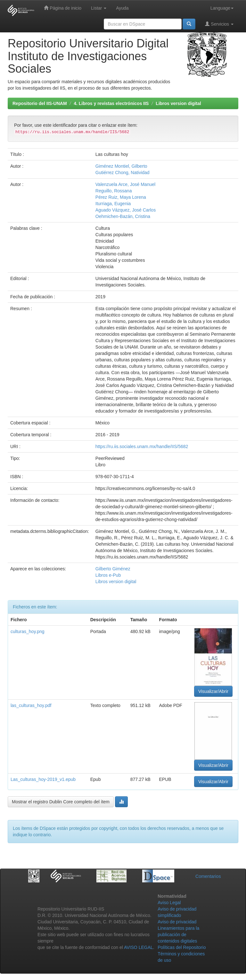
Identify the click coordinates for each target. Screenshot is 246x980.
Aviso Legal (169, 903)
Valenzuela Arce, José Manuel (125, 184)
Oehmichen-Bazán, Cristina (123, 216)
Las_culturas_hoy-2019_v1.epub (43, 779)
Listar (99, 8)
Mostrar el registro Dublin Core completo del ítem (61, 802)
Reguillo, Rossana (114, 191)
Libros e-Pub (108, 575)
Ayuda (122, 8)
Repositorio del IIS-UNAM (40, 103)
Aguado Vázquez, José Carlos (126, 210)
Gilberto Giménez (113, 569)
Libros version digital (178, 103)
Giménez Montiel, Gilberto (121, 166)
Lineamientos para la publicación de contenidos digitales (178, 935)
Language (222, 8)
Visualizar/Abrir (213, 691)
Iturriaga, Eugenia (113, 204)
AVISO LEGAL (139, 947)
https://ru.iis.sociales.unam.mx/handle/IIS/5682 (142, 446)
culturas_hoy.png (28, 631)
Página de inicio (63, 8)
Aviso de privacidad (177, 922)
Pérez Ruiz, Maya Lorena (121, 197)
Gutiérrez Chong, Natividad (123, 173)
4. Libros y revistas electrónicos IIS (111, 103)
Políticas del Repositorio (182, 947)
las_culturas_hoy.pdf (31, 705)
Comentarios (208, 876)
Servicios (219, 24)
